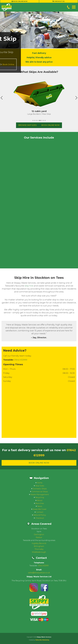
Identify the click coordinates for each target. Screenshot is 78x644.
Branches (40, 503)
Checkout (40, 518)
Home (40, 483)
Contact (40, 512)
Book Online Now (20, 1)
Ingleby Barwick (39, 543)
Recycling (40, 497)
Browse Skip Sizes (28, 125)
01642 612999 (21, 360)
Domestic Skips (40, 489)
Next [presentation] (76, 98)
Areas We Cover (40, 509)
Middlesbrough (39, 552)
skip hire (29, 286)
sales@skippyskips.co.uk (39, 573)
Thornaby (39, 549)
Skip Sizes (40, 486)
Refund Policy (40, 515)
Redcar (39, 537)
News (40, 506)
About (40, 500)
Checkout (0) (58, 1)
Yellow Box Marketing (42, 640)
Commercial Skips (40, 492)
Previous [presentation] (2, 98)
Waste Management (40, 495)
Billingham (39, 546)
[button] (74, 7)
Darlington (39, 534)
